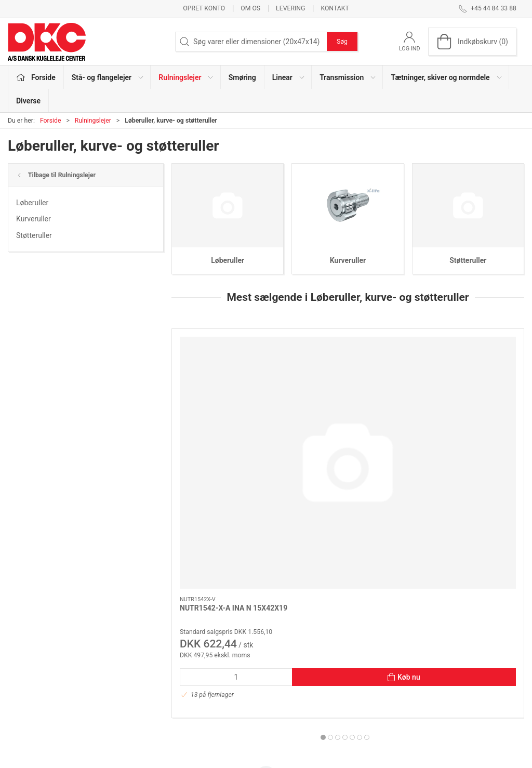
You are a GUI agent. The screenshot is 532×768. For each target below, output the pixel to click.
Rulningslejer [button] (186, 77)
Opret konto (204, 8)
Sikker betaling (388, 674)
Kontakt (335, 8)
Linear (197, 674)
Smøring (242, 77)
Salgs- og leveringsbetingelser (413, 688)
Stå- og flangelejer (216, 629)
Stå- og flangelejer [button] (108, 77)
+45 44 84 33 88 (34, 669)
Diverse (28, 101)
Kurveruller (34, 219)
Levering (290, 8)
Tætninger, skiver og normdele (236, 704)
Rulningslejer (93, 121)
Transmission (209, 688)
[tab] (338, 557)
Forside (51, 121)
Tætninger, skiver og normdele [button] (447, 77)
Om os (250, 8)
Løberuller (32, 203)
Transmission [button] (348, 77)
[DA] (47, 42)
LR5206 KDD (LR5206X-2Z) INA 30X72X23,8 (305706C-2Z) (466, 437)
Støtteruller (34, 235)
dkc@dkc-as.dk (32, 680)
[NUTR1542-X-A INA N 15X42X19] (228, 373)
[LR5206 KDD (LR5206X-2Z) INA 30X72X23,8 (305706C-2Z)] (468, 373)
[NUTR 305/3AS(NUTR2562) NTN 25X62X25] (348, 373)
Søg (342, 42)
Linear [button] (289, 77)
